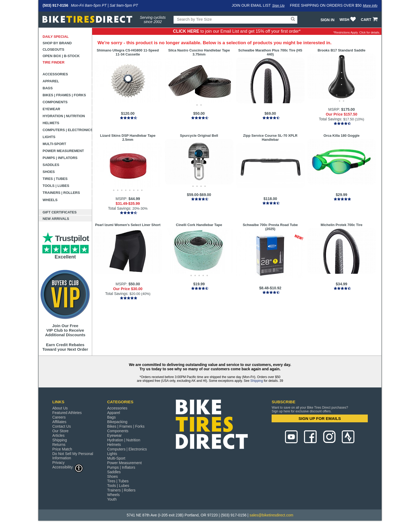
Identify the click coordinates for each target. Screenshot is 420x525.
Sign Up (278, 5)
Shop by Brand (57, 43)
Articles (58, 435)
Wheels (50, 200)
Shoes (49, 172)
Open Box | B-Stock (61, 56)
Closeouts (53, 49)
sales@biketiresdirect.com (271, 515)
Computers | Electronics (67, 130)
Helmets (51, 123)
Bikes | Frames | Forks (64, 95)
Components (55, 102)
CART (370, 20)
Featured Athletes (67, 413)
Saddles (51, 165)
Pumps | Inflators (60, 158)
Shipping (257, 381)
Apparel (51, 81)
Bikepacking (117, 422)
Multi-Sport (54, 144)
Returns (59, 445)
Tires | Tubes (55, 179)
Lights (49, 137)
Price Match (62, 449)
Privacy (58, 463)
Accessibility (68, 467)
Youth (112, 499)
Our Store (60, 431)
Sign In (327, 20)
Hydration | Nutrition (64, 116)
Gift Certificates (60, 212)
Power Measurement (63, 151)
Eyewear (51, 109)
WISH (348, 20)
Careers (59, 417)
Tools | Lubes (56, 186)
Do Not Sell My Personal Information (73, 456)
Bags (48, 88)
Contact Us (61, 426)
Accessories (55, 74)
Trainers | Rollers (61, 193)
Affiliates (59, 422)
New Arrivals (56, 219)
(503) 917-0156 (55, 5)
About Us (60, 408)
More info (370, 5)
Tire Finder (54, 62)
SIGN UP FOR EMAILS (320, 418)
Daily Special (56, 37)
